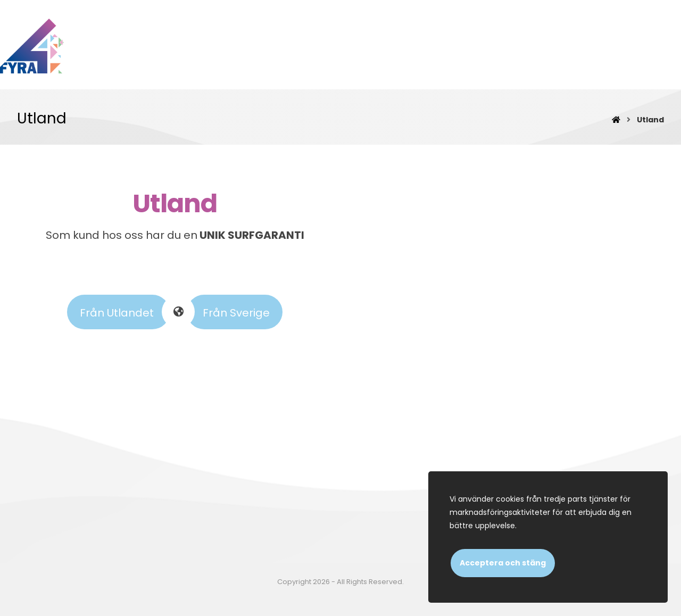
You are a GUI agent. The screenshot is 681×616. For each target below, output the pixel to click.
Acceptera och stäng (503, 563)
